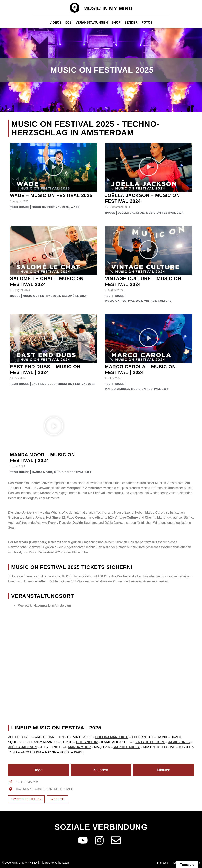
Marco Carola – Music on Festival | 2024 (144, 369)
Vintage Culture (160, 301)
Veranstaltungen (92, 23)
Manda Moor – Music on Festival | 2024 (46, 457)
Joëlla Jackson (132, 213)
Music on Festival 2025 (52, 213)
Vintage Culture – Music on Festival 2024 (147, 281)
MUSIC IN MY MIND (108, 8)
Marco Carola (118, 389)
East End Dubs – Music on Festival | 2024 (49, 369)
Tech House (20, 213)
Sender (131, 23)
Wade (78, 213)
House (110, 213)
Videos (55, 23)
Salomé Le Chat (78, 296)
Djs (69, 23)
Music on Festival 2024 (167, 213)
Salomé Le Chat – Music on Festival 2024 (51, 281)
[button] (54, 167)
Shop (116, 23)
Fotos (147, 23)
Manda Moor (43, 472)
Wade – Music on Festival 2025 (49, 198)
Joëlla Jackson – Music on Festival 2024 (146, 198)
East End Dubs (23, 389)
